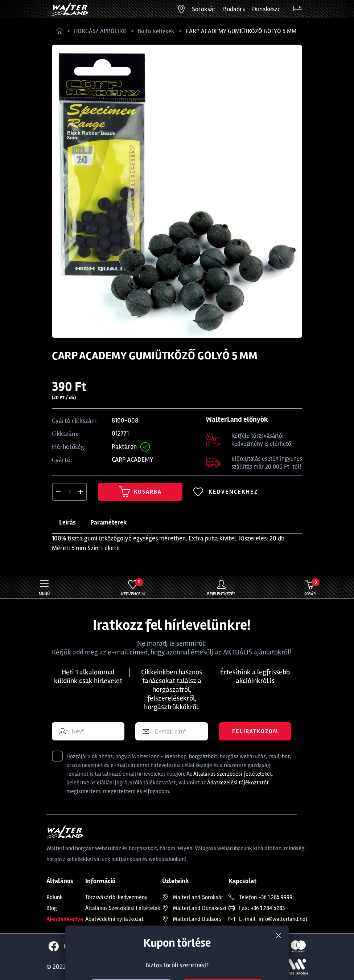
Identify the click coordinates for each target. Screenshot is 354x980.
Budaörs (234, 9)
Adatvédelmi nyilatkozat (114, 919)
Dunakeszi (265, 9)
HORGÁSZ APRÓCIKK (100, 31)
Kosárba (140, 492)
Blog (52, 908)
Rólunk (55, 897)
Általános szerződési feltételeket (233, 774)
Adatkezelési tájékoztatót (238, 783)
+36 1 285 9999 (275, 897)
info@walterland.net (283, 919)
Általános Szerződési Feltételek (123, 908)
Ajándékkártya (65, 919)
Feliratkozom (255, 731)
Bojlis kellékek (156, 31)
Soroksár (204, 9)
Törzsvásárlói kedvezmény (116, 897)
